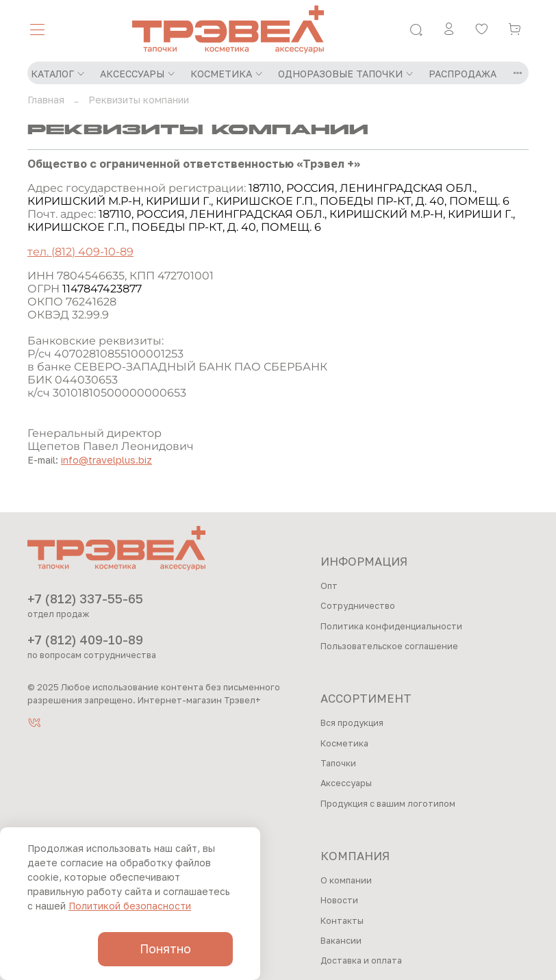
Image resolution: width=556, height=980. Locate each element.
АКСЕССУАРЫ (138, 74)
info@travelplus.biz (106, 460)
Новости (339, 900)
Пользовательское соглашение (389, 646)
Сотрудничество (358, 606)
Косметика (344, 743)
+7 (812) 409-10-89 (85, 640)
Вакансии (341, 941)
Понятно (165, 949)
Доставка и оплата (361, 960)
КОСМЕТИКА (227, 74)
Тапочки (338, 763)
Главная (46, 100)
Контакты (342, 921)
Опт (329, 586)
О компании (346, 880)
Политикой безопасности (130, 906)
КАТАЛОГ (58, 74)
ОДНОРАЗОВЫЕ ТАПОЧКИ (346, 74)
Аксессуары (346, 783)
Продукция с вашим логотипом (388, 804)
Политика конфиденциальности (391, 626)
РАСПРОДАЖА (463, 74)
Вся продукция (352, 723)
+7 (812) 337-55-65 (85, 599)
